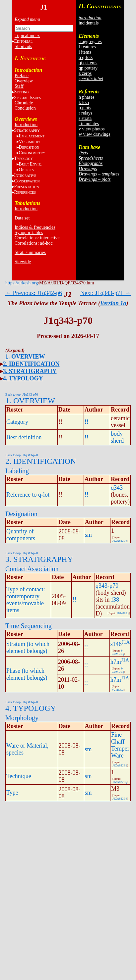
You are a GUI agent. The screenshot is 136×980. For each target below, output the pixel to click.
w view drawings (95, 134)
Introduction (26, 125)
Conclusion (25, 108)
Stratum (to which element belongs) (28, 647)
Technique (19, 776)
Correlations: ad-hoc (34, 243)
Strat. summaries (30, 252)
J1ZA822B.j (120, 541)
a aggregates (90, 42)
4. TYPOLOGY (23, 378)
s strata (85, 118)
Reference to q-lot (28, 495)
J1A (126, 642)
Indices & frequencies (35, 227)
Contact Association (32, 569)
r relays (86, 113)
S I (28, 98)
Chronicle (24, 103)
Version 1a (113, 303)
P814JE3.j (123, 613)
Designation (21, 514)
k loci (84, 102)
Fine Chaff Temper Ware (120, 745)
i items (85, 52)
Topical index (27, 36)
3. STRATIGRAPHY (30, 371)
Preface (22, 76)
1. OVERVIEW (25, 357)
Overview (24, 81)
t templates (89, 124)
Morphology (22, 718)
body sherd (117, 437)
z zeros (85, 73)
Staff (19, 86)
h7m (116, 662)
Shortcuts (23, 47)
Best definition (24, 437)
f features (87, 47)
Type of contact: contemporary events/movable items (26, 600)
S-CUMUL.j (118, 652)
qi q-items (88, 63)
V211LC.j (118, 690)
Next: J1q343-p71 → (105, 293)
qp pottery (88, 68)
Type (12, 793)
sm (88, 535)
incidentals (89, 23)
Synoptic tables (29, 233)
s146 (116, 644)
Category (17, 422)
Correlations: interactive (37, 238)
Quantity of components (21, 535)
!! (87, 422)
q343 (117, 488)
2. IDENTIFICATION (31, 364)
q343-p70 (107, 586)
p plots (85, 108)
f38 (115, 600)
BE (30, 164)
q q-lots (86, 57)
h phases (87, 97)
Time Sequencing (29, 626)
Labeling (17, 471)
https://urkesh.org (22, 283)
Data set (22, 218)
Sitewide (23, 262)
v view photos (92, 129)
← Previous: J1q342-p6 (34, 293)
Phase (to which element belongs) (27, 674)
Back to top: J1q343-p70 (22, 394)
